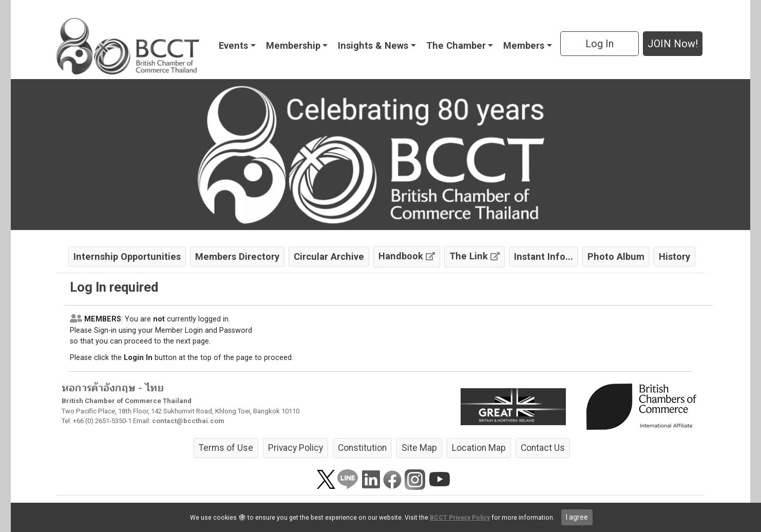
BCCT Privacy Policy (460, 518)
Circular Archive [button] (329, 256)
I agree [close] (577, 517)
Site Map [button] (419, 448)
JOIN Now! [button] (673, 44)
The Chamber (456, 45)
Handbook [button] (407, 256)
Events (233, 45)
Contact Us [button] (543, 448)
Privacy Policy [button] (296, 448)
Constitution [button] (362, 448)
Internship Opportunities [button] (127, 256)
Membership (293, 45)
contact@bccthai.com (188, 421)
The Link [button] (474, 256)
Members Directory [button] (237, 256)
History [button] (674, 256)
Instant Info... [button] (544, 256)
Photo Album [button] (616, 256)
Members (524, 45)
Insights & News (373, 45)
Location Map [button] (479, 448)
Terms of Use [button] (226, 448)
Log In (600, 44)
